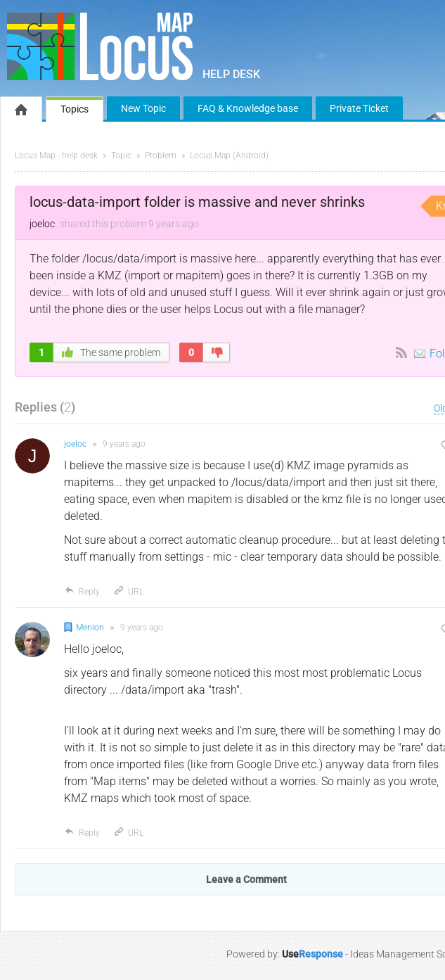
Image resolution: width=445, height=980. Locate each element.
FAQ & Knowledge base (248, 108)
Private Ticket (359, 108)
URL (128, 592)
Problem (161, 155)
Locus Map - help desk (56, 155)
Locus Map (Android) (229, 155)
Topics (75, 109)
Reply (82, 592)
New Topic (143, 108)
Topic (121, 155)
